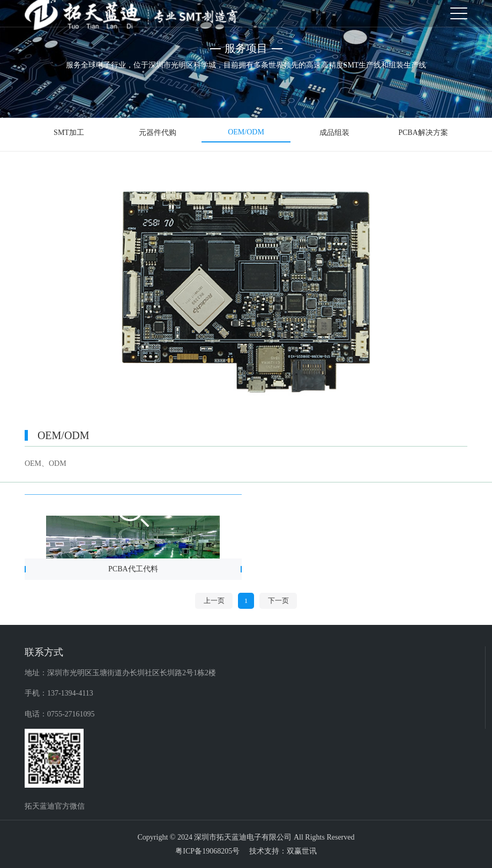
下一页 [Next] (278, 601)
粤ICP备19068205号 (207, 851)
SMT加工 (69, 133)
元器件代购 (158, 133)
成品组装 (334, 133)
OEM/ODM (246, 132)
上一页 (214, 601)
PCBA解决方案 (423, 133)
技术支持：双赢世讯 (283, 851)
